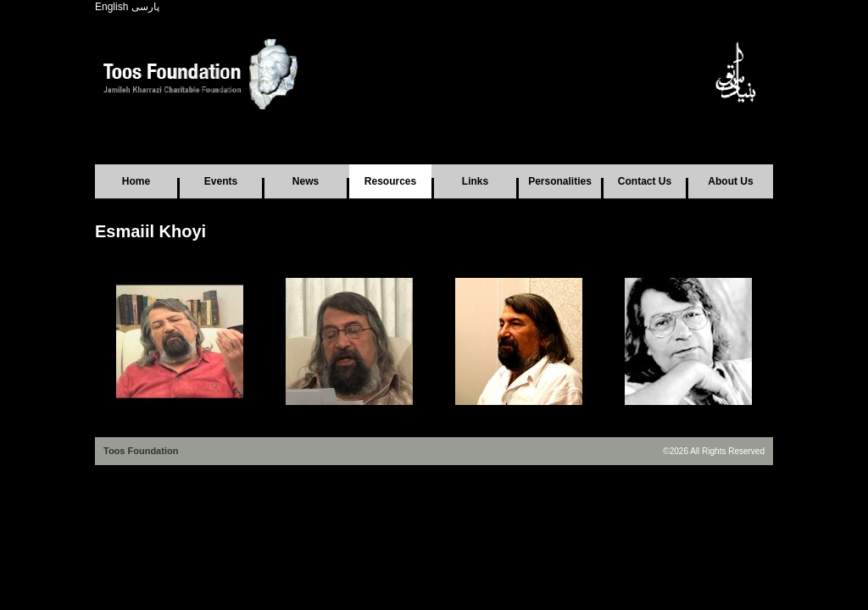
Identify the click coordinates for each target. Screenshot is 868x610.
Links (475, 181)
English (111, 7)
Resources (390, 181)
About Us (730, 181)
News (306, 181)
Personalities (560, 181)
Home (136, 181)
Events (221, 181)
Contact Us (645, 181)
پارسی (145, 7)
